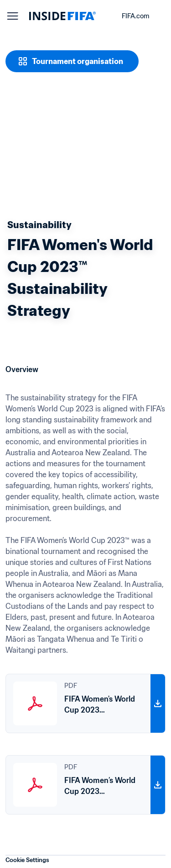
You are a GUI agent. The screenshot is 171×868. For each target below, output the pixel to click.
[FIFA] (62, 16)
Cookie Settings (27, 860)
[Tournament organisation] (72, 61)
